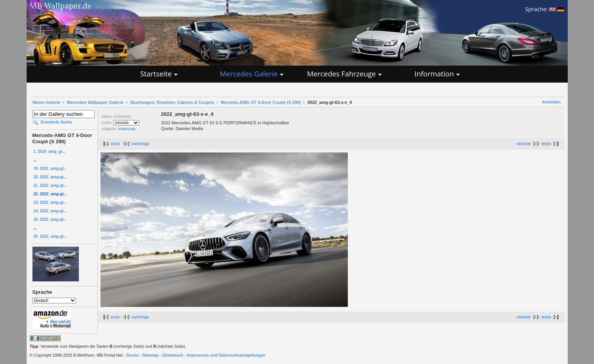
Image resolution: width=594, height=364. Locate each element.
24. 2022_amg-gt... (50, 211)
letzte (546, 144)
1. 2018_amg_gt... (50, 152)
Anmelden (551, 102)
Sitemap (150, 355)
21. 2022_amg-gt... (50, 185)
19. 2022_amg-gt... (50, 168)
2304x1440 (127, 129)
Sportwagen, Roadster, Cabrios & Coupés (172, 102)
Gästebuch (173, 355)
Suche (133, 355)
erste (116, 144)
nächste (524, 144)
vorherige (140, 144)
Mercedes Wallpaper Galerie (95, 102)
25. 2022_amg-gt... (50, 219)
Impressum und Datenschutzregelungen (226, 355)
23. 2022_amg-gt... (50, 202)
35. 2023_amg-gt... (50, 236)
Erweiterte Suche (57, 122)
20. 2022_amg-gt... (50, 177)
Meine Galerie (47, 102)
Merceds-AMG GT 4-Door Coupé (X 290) (261, 102)
